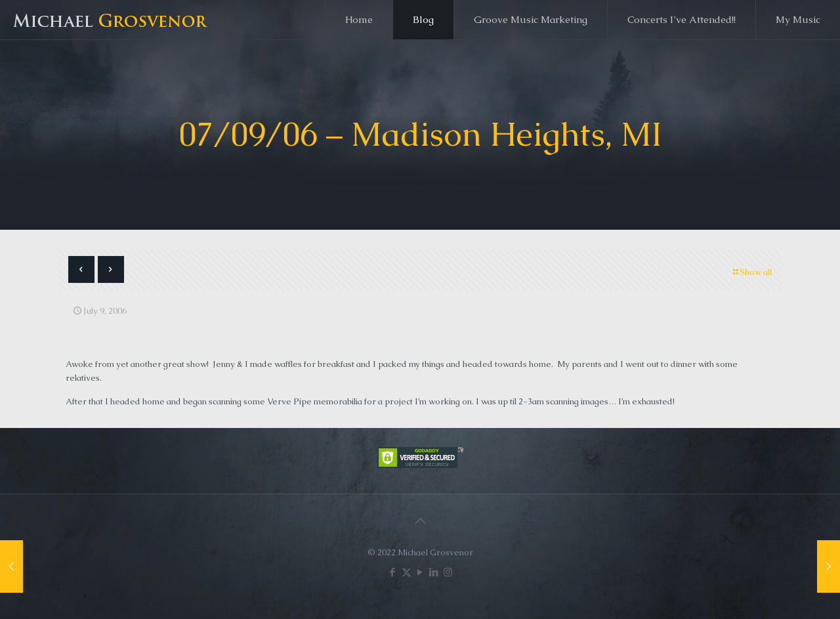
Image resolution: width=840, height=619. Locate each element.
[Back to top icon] (420, 521)
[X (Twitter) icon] (407, 572)
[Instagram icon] (448, 572)
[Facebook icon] (393, 572)
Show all (751, 272)
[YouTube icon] (420, 572)
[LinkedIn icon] (434, 572)
